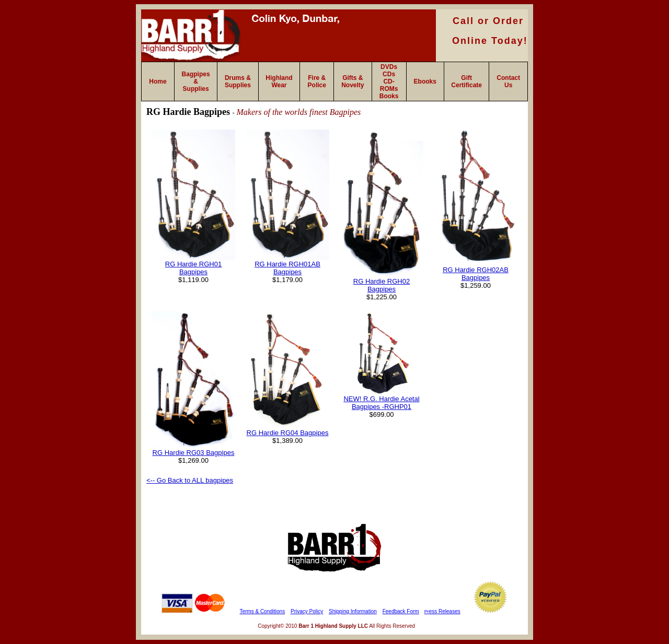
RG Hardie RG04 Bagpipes (288, 433)
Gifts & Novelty (353, 81)
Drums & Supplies (238, 81)
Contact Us (508, 81)
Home (158, 81)
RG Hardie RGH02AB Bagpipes (476, 274)
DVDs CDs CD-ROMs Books (389, 81)
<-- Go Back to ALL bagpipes (190, 480)
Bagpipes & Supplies (196, 81)
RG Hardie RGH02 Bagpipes (382, 285)
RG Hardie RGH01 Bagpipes (193, 268)
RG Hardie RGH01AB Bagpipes (287, 268)
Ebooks (425, 81)
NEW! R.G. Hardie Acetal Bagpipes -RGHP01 (381, 403)
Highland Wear (279, 81)
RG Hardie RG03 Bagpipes (194, 453)
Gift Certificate (466, 81)
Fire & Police (317, 81)
